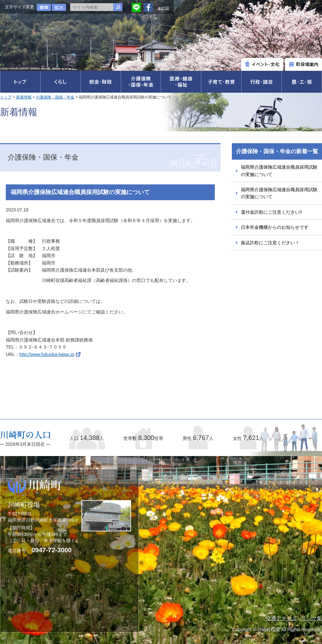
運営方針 (164, 8)
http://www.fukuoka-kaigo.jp (47, 354)
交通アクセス (281, 618)
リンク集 (312, 618)
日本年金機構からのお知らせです (275, 227)
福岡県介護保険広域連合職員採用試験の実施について (279, 171)
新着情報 (24, 97)
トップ (6, 97)
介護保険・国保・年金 (55, 97)
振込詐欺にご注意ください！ (270, 243)
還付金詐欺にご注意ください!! (271, 212)
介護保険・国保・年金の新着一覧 (277, 151)
